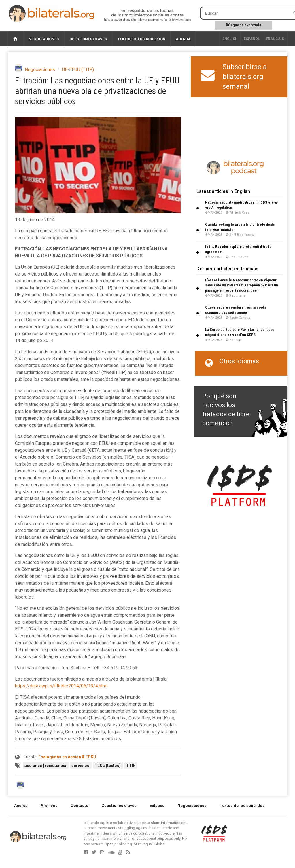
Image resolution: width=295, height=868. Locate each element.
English (230, 39)
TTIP (131, 766)
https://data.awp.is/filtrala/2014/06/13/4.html (61, 686)
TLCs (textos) (108, 766)
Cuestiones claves (88, 39)
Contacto (80, 806)
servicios (81, 766)
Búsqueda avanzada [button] (244, 25)
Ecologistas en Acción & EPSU (67, 757)
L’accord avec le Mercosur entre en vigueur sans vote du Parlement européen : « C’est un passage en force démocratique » (242, 285)
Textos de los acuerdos (141, 39)
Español (252, 39)
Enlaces (157, 806)
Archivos (49, 806)
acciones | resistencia (46, 766)
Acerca (183, 39)
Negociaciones (44, 39)
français (275, 39)
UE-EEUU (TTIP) (78, 70)
